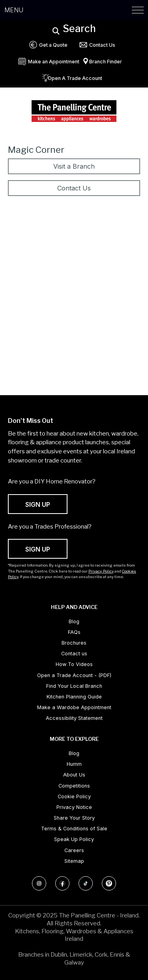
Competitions (74, 786)
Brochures (74, 643)
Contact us (74, 654)
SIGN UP (38, 504)
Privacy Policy (101, 571)
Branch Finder (106, 62)
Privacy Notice (74, 807)
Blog (74, 621)
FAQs (74, 632)
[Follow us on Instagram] (39, 883)
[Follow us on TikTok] (86, 883)
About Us (74, 775)
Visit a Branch (74, 166)
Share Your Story (74, 818)
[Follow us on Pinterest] (109, 883)
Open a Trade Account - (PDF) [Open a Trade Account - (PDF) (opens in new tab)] (74, 675)
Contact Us (102, 45)
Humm (74, 764)
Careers (74, 850)
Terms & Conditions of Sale (74, 829)
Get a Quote (53, 45)
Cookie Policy (74, 796)
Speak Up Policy (74, 839)
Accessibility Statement (74, 718)
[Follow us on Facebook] (62, 883)
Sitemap (74, 861)
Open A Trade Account (75, 78)
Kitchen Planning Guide (74, 697)
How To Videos (74, 664)
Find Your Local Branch (74, 686)
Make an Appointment (54, 62)
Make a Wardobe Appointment (74, 707)
